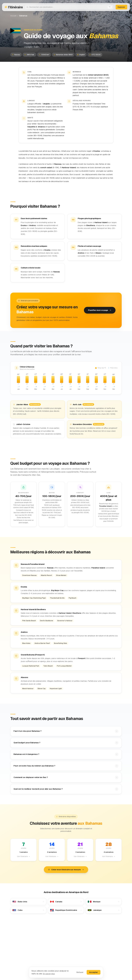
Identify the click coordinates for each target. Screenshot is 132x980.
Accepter (94, 972)
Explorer (121, 7)
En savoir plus (49, 974)
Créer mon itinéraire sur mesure (66, 870)
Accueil (13, 16)
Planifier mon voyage (100, 310)
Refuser (80, 972)
